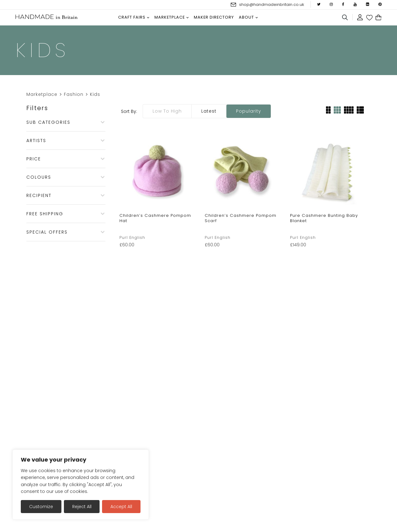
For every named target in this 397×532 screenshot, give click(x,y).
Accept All (121, 507)
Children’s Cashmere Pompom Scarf (241, 218)
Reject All (82, 507)
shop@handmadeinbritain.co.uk (272, 4)
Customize (41, 507)
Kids (95, 94)
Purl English (132, 237)
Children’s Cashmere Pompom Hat (155, 218)
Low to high (167, 111)
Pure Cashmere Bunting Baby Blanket (324, 218)
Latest (209, 111)
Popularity (249, 111)
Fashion (74, 94)
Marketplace (42, 94)
